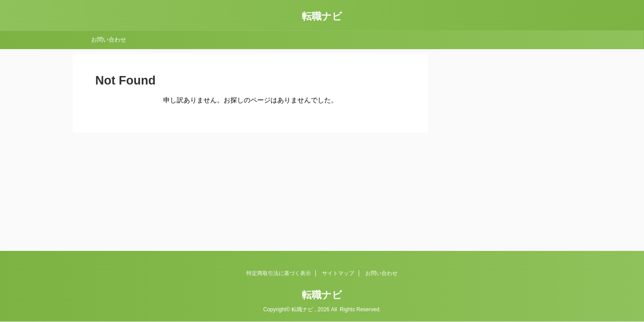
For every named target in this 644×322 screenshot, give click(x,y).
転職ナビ (322, 16)
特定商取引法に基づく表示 (279, 273)
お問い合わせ (109, 40)
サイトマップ (338, 273)
